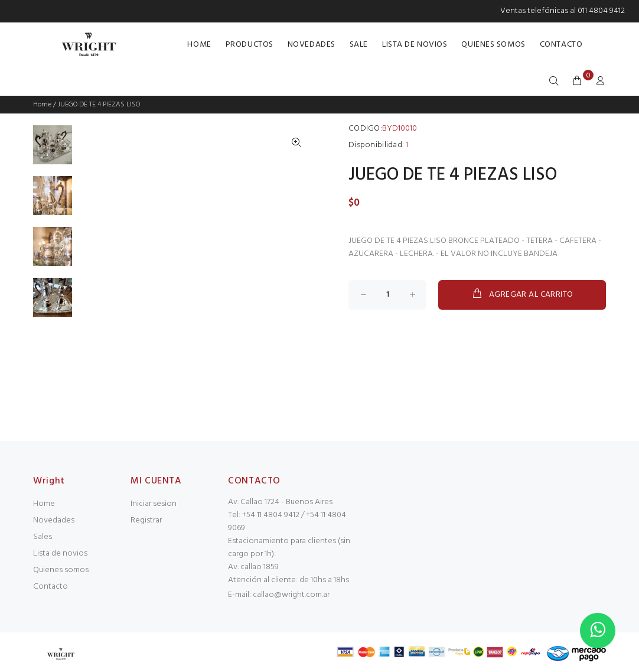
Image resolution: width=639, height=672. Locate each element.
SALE (359, 45)
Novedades (54, 520)
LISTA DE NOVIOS (415, 45)
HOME (199, 45)
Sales (43, 537)
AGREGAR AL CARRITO (522, 294)
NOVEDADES (312, 45)
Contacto (50, 587)
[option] (53, 151)
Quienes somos (61, 570)
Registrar (146, 520)
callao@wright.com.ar (291, 595)
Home (42, 105)
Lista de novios (60, 553)
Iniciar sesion (154, 504)
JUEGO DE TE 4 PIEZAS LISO (99, 105)
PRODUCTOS (250, 45)
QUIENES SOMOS (493, 45)
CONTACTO (561, 45)
